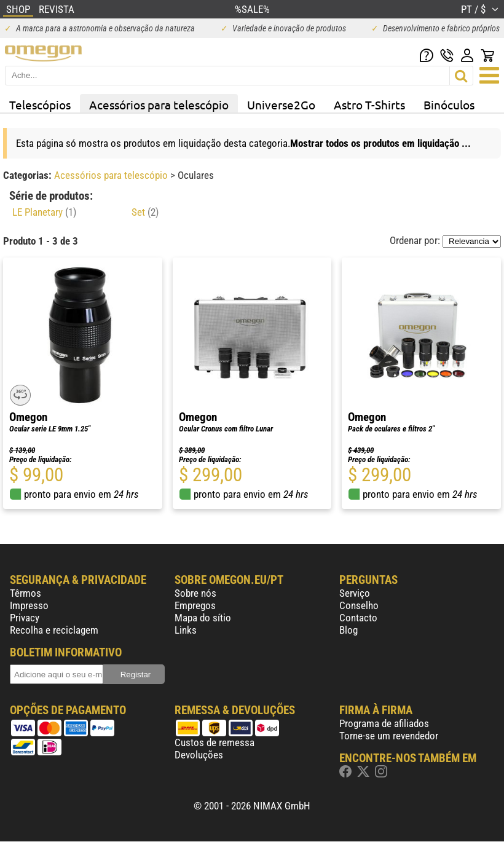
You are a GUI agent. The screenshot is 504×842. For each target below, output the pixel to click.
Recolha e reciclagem (54, 630)
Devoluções (199, 755)
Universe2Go (281, 104)
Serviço (355, 593)
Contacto (358, 618)
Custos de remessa (215, 742)
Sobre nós (195, 593)
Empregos (195, 605)
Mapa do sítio (203, 618)
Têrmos (26, 593)
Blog (348, 630)
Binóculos (449, 104)
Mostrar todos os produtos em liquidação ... (380, 143)
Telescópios (40, 104)
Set (145, 212)
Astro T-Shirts (369, 104)
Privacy (25, 618)
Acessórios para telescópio (159, 104)
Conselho (359, 605)
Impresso (29, 605)
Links (186, 630)
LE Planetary (44, 212)
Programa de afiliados (384, 723)
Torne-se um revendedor (389, 736)
